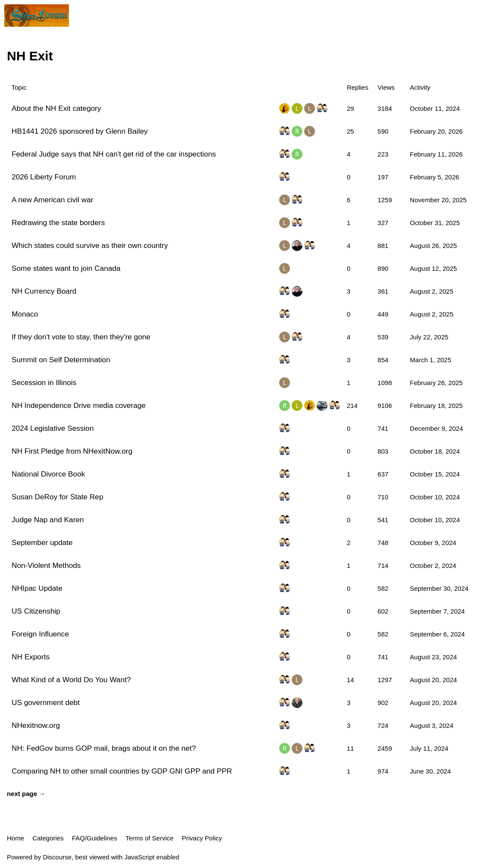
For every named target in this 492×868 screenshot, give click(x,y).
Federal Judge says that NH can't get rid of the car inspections (114, 154)
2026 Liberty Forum (44, 177)
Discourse (57, 857)
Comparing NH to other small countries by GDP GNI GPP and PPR (122, 771)
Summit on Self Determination (61, 360)
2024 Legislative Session (53, 428)
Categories (48, 838)
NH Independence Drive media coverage (79, 405)
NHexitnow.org (36, 725)
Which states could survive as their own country (90, 245)
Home (16, 838)
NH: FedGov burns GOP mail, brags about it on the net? (104, 748)
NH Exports (31, 657)
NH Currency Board (44, 291)
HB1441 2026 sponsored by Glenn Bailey (80, 131)
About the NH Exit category (56, 108)
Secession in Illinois (44, 382)
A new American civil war (52, 200)
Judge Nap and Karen (48, 520)
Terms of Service (149, 838)
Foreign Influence (40, 634)
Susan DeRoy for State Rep (57, 497)
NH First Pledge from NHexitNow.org (72, 451)
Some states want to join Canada (66, 268)
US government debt (46, 702)
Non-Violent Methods (46, 565)
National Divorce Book (48, 474)
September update (42, 542)
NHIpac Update (37, 588)
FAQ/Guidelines (95, 838)
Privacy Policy (202, 838)
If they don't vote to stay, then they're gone (81, 337)
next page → (26, 794)
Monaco (25, 314)
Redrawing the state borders (58, 222)
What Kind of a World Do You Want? (71, 680)
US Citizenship (36, 611)
